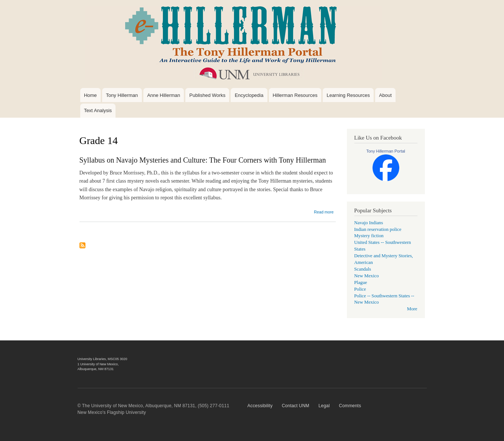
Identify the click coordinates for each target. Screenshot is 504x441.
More (412, 309)
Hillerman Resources (295, 95)
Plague (361, 282)
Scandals (363, 269)
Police (360, 289)
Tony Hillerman (122, 95)
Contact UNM (296, 406)
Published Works (207, 95)
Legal (324, 406)
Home (90, 95)
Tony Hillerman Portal (386, 151)
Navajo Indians (369, 223)
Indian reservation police (378, 229)
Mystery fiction (369, 236)
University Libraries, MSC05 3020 (103, 359)
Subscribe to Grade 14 (82, 248)
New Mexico (367, 276)
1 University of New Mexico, (98, 364)
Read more (324, 212)
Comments (350, 406)
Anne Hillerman (164, 95)
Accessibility (260, 406)
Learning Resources (348, 95)
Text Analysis (98, 110)
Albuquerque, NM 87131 (96, 369)
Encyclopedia (249, 95)
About (386, 95)
